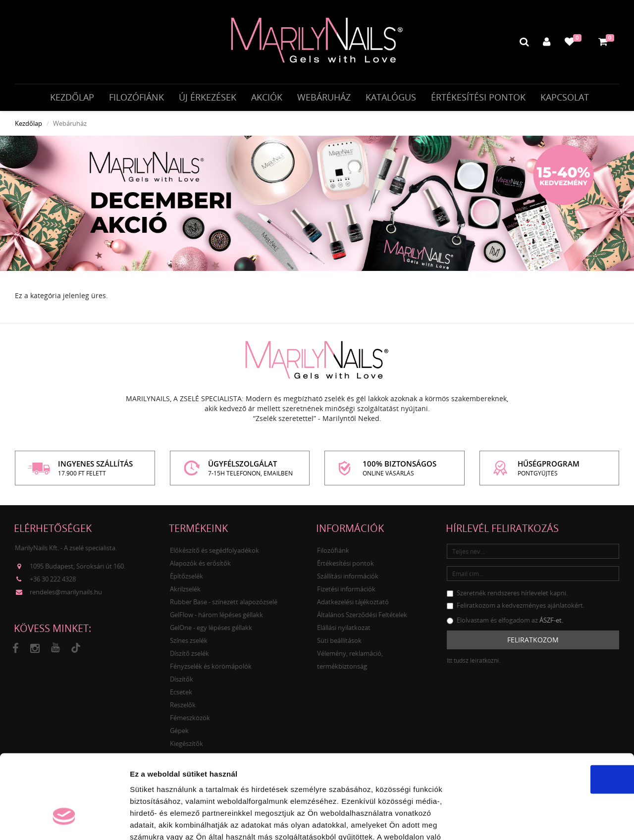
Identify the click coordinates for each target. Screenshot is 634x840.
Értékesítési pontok (478, 98)
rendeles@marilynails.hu (66, 595)
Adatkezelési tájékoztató (353, 605)
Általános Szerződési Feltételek (362, 618)
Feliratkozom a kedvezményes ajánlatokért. (516, 608)
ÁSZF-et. (551, 623)
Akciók (267, 98)
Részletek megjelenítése (563, 820)
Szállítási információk (348, 579)
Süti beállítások (339, 643)
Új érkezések (208, 98)
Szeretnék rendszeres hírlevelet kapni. (507, 596)
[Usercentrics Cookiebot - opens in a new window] (64, 821)
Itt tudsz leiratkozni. (474, 663)
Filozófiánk (136, 98)
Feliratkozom (533, 643)
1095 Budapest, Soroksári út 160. (78, 569)
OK (552, 711)
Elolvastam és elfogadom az (505, 623)
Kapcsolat (565, 98)
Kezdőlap (72, 98)
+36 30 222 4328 (53, 582)
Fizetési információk (346, 592)
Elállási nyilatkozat (344, 630)
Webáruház (324, 98)
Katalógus (391, 98)
